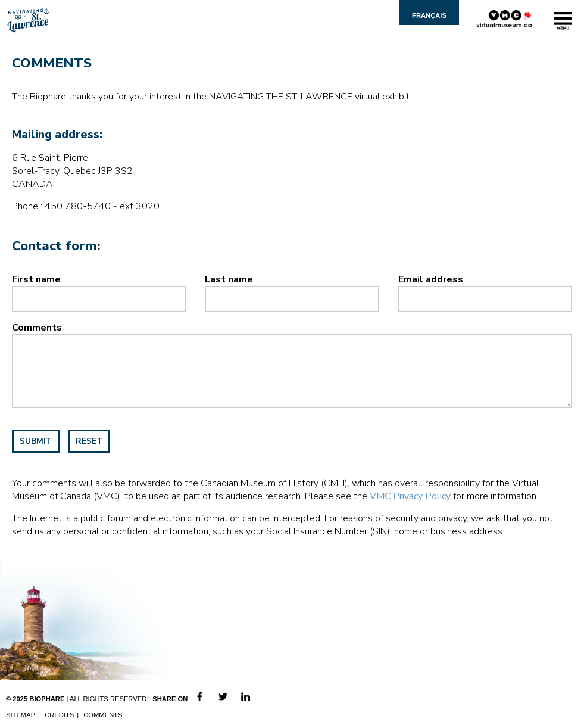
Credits (59, 715)
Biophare (47, 699)
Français (429, 15)
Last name (229, 279)
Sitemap (21, 715)
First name (36, 279)
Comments (37, 328)
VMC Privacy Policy (410, 496)
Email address (431, 279)
